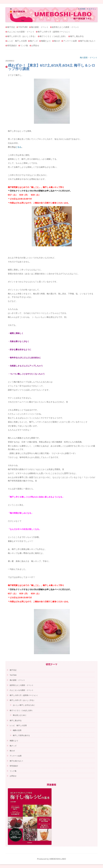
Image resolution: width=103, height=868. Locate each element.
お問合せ (35, 46)
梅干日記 (11, 27)
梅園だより (46, 41)
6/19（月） (24, 195)
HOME (83, 9)
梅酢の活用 (17, 730)
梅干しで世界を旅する (21, 735)
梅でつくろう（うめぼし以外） (53, 36)
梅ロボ (57, 41)
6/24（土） (36, 195)
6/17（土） (13, 195)
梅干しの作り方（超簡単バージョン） (54, 32)
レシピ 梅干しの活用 (17, 41)
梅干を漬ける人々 (88, 41)
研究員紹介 (12, 46)
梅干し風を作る (77, 36)
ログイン (92, 9)
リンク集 (24, 46)
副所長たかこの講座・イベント (65, 27)
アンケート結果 (70, 41)
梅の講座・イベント (40, 27)
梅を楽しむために (20, 715)
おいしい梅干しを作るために (24, 705)
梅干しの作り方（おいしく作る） (22, 36)
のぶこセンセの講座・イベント (21, 32)
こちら (19, 147)
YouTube (23, 27)
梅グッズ (34, 41)
